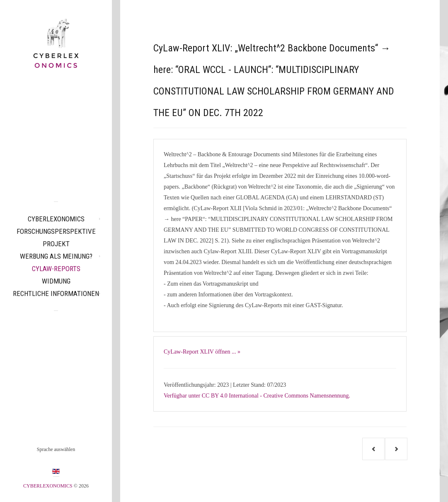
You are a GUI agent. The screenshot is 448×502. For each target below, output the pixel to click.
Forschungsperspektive (56, 231)
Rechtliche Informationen (56, 293)
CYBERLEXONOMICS (56, 219)
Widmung (56, 281)
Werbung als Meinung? (56, 256)
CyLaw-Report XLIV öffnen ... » (202, 352)
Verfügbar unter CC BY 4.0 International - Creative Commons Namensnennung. (257, 396)
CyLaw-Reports (56, 269)
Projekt (56, 244)
